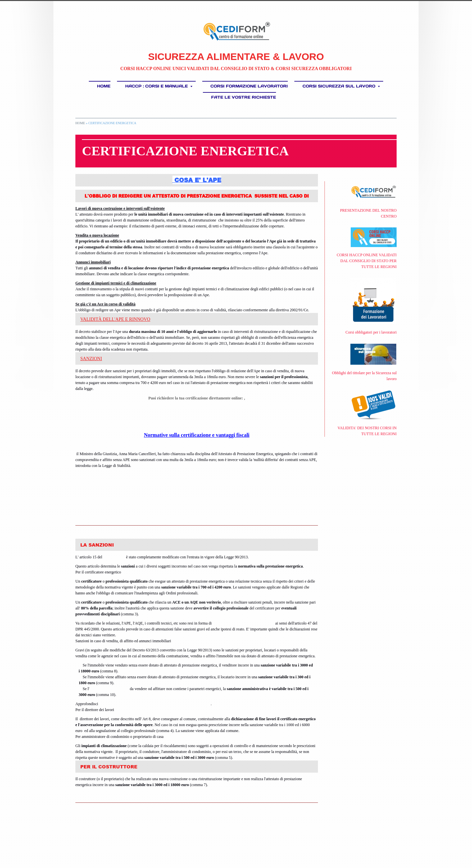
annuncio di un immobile (109, 689)
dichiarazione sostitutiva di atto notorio (244, 623)
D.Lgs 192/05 (114, 557)
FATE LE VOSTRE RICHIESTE (244, 97)
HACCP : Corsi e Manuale (159, 86)
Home (104, 86)
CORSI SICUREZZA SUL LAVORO (341, 86)
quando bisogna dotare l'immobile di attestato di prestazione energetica (155, 704)
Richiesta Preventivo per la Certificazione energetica (197, 416)
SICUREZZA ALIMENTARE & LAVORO (236, 57)
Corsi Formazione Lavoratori (249, 86)
